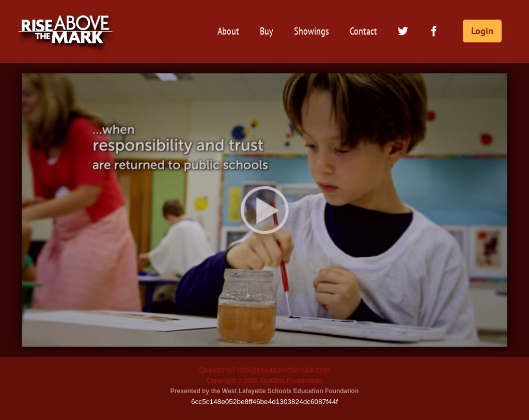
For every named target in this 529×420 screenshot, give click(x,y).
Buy (267, 31)
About (228, 31)
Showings (312, 31)
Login (482, 31)
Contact (363, 31)
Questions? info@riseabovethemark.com (264, 370)
